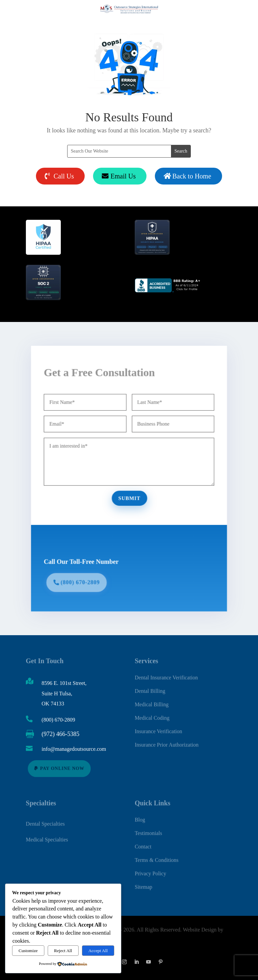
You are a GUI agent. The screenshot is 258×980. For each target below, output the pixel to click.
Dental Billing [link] (150, 687)
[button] (124, 962)
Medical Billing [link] (152, 701)
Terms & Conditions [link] (157, 856)
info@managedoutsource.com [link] (74, 749)
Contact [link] (143, 843)
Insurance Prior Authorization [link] (167, 741)
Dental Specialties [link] (45, 823)
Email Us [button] (123, 176)
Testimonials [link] (148, 830)
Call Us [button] (64, 176)
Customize (28, 951)
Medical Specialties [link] (47, 838)
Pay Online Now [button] (62, 769)
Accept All (98, 951)
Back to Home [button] (192, 176)
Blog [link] (140, 816)
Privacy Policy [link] (150, 870)
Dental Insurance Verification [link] (166, 674)
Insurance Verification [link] (158, 728)
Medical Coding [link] (152, 714)
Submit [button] (129, 497)
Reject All (63, 951)
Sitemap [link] (143, 883)
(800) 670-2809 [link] (58, 720)
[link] (168, 291)
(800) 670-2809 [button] (83, 578)
